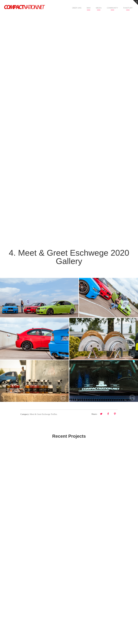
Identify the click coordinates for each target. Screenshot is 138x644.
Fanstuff (128, 8)
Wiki (89, 8)
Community (112, 8)
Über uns (77, 8)
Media (99, 8)
